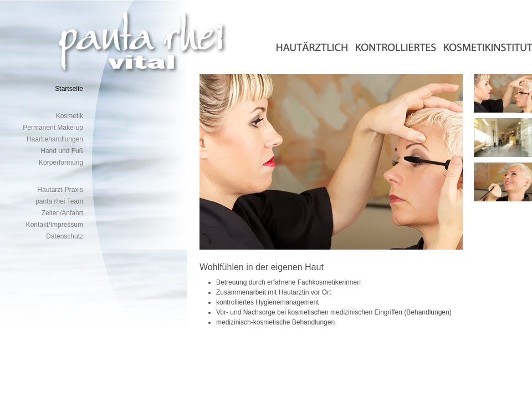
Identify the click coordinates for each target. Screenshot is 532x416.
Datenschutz (65, 236)
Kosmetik (70, 116)
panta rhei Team (59, 201)
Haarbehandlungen (55, 139)
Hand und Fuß (62, 151)
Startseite (69, 89)
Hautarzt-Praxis (60, 190)
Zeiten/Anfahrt (62, 213)
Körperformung (61, 163)
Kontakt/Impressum (55, 225)
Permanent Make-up (53, 128)
